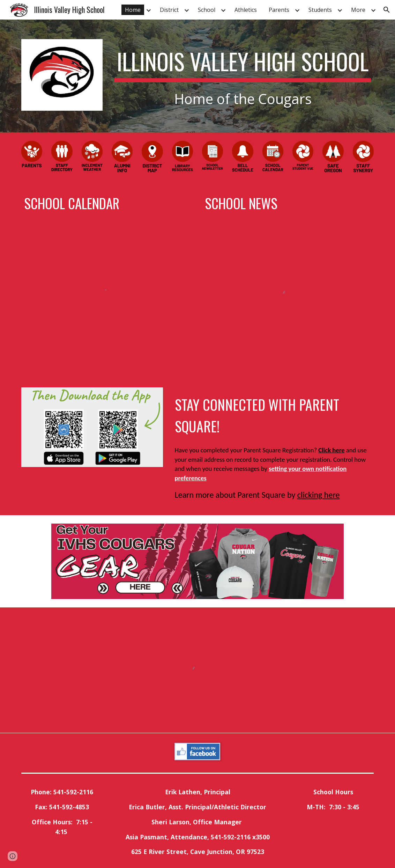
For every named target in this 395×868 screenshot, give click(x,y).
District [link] (169, 10)
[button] (387, 10)
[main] (243, 76)
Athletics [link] (246, 10)
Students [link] (320, 10)
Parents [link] (279, 10)
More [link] (358, 10)
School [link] (207, 10)
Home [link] (133, 10)
